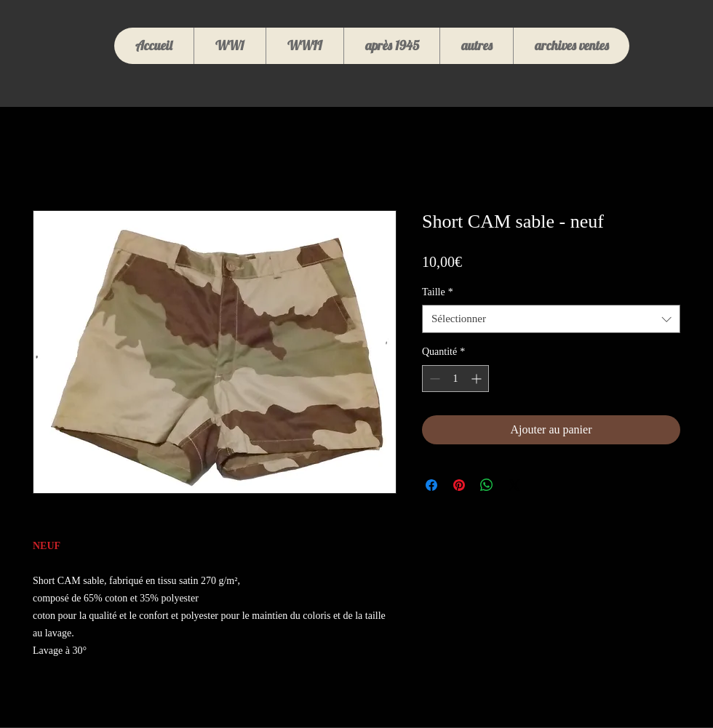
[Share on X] (514, 485)
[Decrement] (433, 379)
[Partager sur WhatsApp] (487, 485)
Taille (438, 292)
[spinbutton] (455, 379)
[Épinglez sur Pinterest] (459, 485)
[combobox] (551, 319)
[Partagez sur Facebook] (431, 485)
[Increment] (478, 379)
